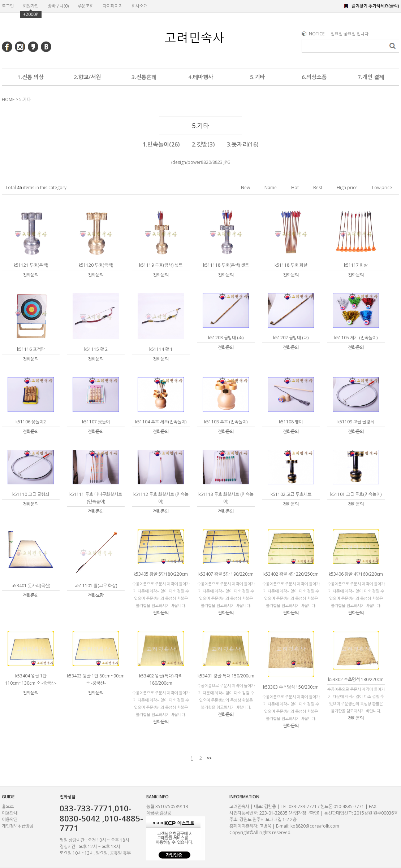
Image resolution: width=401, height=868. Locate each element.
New (245, 187)
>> (209, 758)
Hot (295, 187)
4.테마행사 (201, 77)
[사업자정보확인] (304, 813)
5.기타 (257, 77)
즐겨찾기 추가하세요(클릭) (375, 6)
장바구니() (58, 6)
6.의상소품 (314, 77)
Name (271, 187)
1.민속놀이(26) (161, 144)
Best (318, 187)
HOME (8, 99)
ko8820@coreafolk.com (315, 826)
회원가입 (31, 6)
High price (347, 187)
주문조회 (86, 6)
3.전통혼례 (144, 77)
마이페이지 (113, 6)
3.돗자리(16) (243, 144)
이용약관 (10, 819)
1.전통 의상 (31, 77)
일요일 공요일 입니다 (350, 34)
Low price (382, 187)
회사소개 (139, 6)
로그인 (8, 6)
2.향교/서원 (87, 77)
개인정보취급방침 (18, 826)
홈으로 (8, 806)
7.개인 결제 (371, 77)
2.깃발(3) (203, 144)
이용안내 (10, 813)
